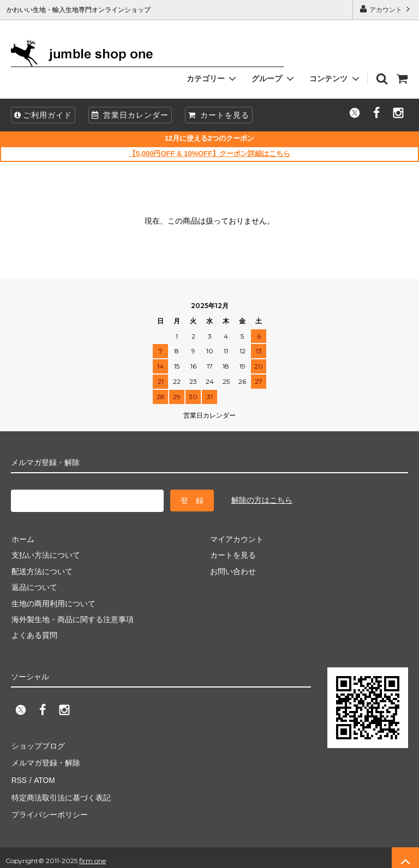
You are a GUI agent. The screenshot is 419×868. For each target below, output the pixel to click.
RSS (19, 776)
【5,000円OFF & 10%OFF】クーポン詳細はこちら (209, 153)
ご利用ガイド (43, 115)
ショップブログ (38, 744)
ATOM (43, 776)
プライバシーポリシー (49, 809)
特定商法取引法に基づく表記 (61, 793)
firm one (92, 854)
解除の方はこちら (262, 499)
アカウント (386, 9)
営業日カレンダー (130, 115)
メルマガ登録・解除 (45, 761)
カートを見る (219, 115)
